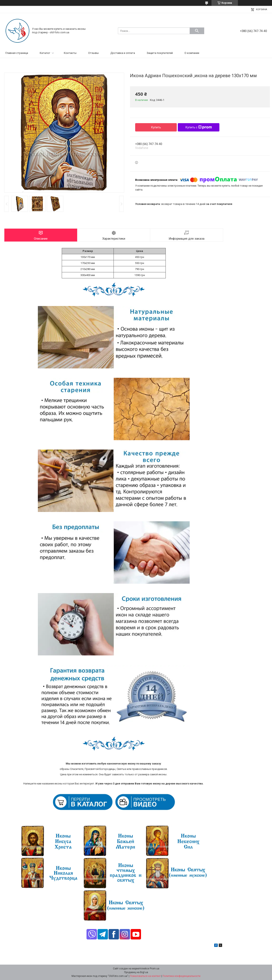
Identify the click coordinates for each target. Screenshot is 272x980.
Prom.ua (155, 969)
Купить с (199, 127)
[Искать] (197, 31)
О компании (192, 53)
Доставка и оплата (123, 53)
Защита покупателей (160, 53)
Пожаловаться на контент (145, 976)
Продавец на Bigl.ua (136, 972)
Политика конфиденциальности (182, 976)
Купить (156, 127)
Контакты (70, 53)
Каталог (45, 53)
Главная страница (17, 53)
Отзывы (93, 53)
